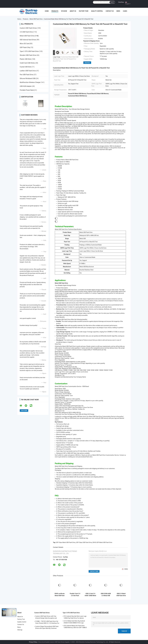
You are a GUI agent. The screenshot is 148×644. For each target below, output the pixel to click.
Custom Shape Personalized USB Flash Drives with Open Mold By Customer (47, 627)
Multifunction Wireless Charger (30, 82)
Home (47, 11)
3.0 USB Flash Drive (26, 32)
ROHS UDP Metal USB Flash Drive (102, 542)
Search (112, 2)
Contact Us (110, 11)
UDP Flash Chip (25, 47)
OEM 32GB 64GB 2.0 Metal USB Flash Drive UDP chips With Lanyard (106, 595)
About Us (73, 11)
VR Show (64, 11)
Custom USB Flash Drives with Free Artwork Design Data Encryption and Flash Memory (46, 617)
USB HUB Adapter (26, 86)
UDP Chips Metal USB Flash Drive (66, 542)
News (118, 11)
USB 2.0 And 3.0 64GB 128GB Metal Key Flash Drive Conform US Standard (90, 595)
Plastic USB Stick (25, 59)
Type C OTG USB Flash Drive (29, 51)
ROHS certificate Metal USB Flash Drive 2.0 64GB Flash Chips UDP (60, 595)
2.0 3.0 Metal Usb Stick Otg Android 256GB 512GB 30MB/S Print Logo (74, 622)
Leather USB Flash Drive (28, 71)
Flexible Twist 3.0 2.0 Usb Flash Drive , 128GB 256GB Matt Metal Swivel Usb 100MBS (75, 595)
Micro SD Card (25, 44)
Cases (125, 11)
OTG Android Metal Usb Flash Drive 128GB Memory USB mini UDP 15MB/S (75, 627)
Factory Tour (84, 11)
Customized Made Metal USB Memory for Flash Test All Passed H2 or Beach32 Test (66, 59)
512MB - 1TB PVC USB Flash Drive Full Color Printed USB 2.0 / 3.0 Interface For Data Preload (47, 623)
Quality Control (97, 11)
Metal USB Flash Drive (36, 19)
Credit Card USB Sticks (27, 63)
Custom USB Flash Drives (28, 28)
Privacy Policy (33, 642)
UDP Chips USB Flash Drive (84, 542)
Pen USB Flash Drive (27, 75)
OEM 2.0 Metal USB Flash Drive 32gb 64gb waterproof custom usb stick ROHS (121, 595)
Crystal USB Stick (26, 67)
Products (55, 11)
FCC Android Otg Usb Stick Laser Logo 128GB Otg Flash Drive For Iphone (75, 617)
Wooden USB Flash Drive (28, 55)
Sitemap (20, 630)
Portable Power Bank (27, 90)
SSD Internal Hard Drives (28, 40)
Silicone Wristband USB (28, 78)
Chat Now (121, 2)
